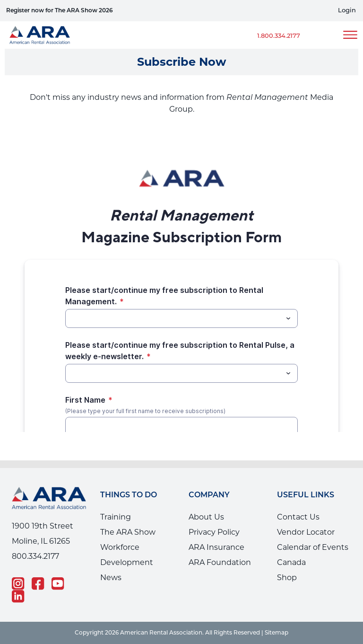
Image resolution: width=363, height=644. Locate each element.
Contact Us (298, 517)
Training (116, 517)
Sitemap (277, 633)
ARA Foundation (220, 562)
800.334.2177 (35, 556)
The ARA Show (128, 532)
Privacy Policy (214, 532)
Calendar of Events (313, 547)
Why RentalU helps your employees (93, 11)
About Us (206, 517)
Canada (291, 562)
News (111, 578)
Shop (287, 578)
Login (347, 11)
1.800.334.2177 (279, 36)
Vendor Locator (306, 532)
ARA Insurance (216, 547)
